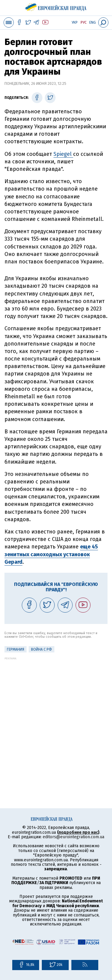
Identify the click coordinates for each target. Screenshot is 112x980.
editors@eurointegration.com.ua (73, 837)
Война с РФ (42, 649)
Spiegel (63, 154)
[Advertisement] (56, 716)
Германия (16, 649)
